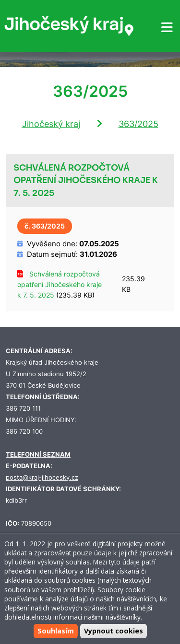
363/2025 (138, 124)
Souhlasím (56, 631)
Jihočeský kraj (51, 124)
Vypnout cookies (114, 631)
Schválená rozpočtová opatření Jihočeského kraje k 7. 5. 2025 (60, 284)
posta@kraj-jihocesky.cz (42, 477)
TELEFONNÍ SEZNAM (38, 454)
